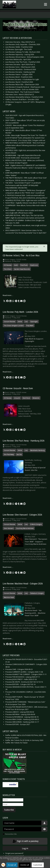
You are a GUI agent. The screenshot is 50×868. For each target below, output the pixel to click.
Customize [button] (38, 865)
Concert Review (9, 322)
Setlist (20, 322)
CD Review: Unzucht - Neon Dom (18, 388)
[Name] (13, 800)
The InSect (8, 269)
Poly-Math (30, 325)
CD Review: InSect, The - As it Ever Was (21, 256)
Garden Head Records (22, 269)
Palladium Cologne (37, 593)
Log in (25, 848)
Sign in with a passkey (25, 841)
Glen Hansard (9, 528)
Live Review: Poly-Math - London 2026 (20, 312)
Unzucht (17, 398)
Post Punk (24, 265)
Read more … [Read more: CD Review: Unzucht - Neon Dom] (8, 424)
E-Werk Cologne (36, 524)
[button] (4, 301)
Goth (16, 265)
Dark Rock (26, 398)
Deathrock (34, 265)
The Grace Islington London (14, 325)
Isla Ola (19, 454)
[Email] (13, 805)
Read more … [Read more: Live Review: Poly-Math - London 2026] (8, 372)
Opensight (34, 322)
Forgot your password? (14, 853)
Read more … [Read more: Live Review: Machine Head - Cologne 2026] (8, 639)
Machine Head (9, 597)
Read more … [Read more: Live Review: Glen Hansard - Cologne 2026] (8, 567)
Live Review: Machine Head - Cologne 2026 (23, 584)
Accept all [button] (12, 865)
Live (26, 322)
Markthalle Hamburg (37, 450)
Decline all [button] (25, 865)
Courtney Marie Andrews (25, 528)
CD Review (8, 265)
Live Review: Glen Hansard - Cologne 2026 (22, 515)
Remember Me (11, 834)
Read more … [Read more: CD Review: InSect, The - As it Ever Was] (8, 295)
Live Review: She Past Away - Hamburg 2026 (24, 441)
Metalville (36, 398)
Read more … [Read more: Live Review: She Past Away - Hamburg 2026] (8, 498)
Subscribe (9, 810)
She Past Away (9, 454)
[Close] (44, 246)
